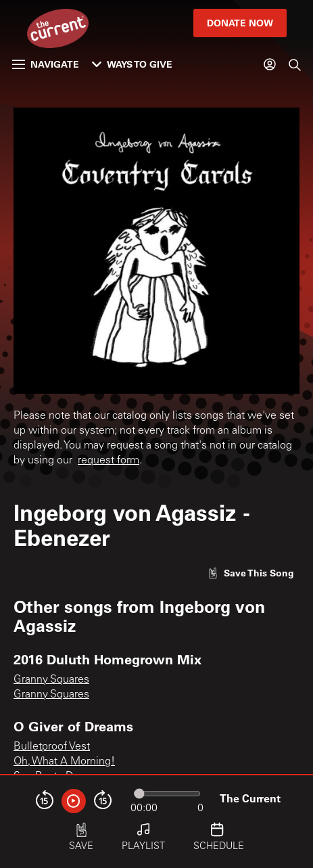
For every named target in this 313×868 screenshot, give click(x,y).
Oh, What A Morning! (64, 762)
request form (109, 461)
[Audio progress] (167, 794)
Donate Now (240, 23)
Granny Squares (51, 680)
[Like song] (251, 573)
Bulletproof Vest (52, 747)
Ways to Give (132, 64)
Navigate (46, 64)
